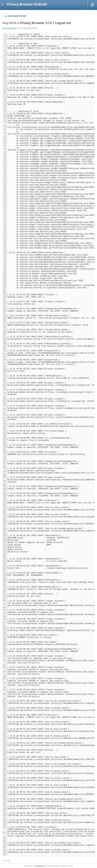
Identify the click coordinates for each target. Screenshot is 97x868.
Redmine (39, 866)
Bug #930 (9, 23)
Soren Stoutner (9, 28)
